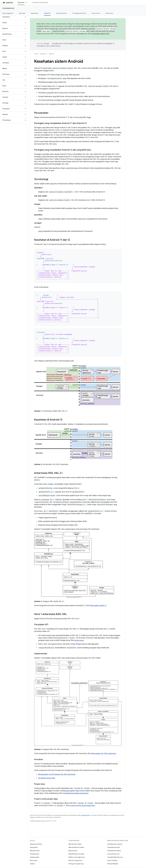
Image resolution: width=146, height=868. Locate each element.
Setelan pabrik (35, 857)
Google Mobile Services (115, 857)
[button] (12, 17)
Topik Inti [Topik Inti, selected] (47, 13)
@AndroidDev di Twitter (76, 847)
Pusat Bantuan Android (115, 844)
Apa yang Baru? (8, 13)
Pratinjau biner (35, 854)
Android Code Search (40, 2)
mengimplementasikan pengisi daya (76, 793)
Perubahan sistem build (47, 778)
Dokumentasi (8, 8)
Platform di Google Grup (77, 857)
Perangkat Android (79, 13)
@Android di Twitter (75, 844)
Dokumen (43, 54)
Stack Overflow (112, 860)
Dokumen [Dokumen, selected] (21, 2)
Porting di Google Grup (76, 864)
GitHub (32, 864)
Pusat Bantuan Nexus (114, 851)
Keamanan (34, 13)
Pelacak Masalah (113, 864)
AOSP (36, 54)
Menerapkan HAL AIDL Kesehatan (104, 754)
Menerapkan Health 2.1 (98, 606)
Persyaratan (34, 847)
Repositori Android (36, 844)
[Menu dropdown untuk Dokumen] (27, 2)
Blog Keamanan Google (76, 854)
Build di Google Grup (75, 860)
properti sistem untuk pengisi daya (82, 806)
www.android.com (113, 854)
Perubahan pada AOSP (100, 34)
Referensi (109, 13)
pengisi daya (79, 640)
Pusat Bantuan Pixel (114, 847)
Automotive (96, 13)
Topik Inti (51, 54)
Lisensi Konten (86, 815)
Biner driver (34, 860)
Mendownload (35, 851)
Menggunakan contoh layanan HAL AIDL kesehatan (57, 774)
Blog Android (73, 851)
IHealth (51, 484)
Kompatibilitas (61, 13)
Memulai (22, 13)
